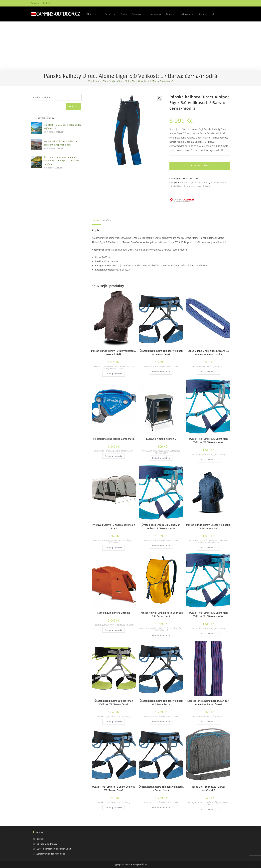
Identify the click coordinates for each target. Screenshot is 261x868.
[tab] (96, 221)
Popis (96, 221)
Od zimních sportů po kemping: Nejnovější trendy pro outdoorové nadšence (62, 160)
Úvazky (175, 366)
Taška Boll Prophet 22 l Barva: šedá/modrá (208, 788)
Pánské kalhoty (218, 182)
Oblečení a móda (201, 182)
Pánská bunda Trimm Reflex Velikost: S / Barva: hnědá (114, 353)
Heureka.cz (186, 182)
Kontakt (46, 3)
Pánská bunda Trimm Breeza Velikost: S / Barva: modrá (208, 527)
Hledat (74, 107)
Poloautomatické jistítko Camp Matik (114, 439)
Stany (131, 625)
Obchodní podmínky (47, 844)
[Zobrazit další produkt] (228, 96)
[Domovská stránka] (89, 81)
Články (35, 3)
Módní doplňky (156, 628)
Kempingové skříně (161, 451)
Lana (217, 366)
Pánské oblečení (202, 186)
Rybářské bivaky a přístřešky (122, 541)
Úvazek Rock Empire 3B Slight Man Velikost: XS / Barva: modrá (208, 440)
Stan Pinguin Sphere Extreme (114, 613)
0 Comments (60, 132)
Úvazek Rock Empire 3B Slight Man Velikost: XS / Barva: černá (114, 703)
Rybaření (114, 540)
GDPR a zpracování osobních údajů (54, 849)
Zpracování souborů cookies (51, 854)
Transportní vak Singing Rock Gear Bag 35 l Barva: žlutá (161, 614)
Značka (107, 221)
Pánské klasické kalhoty (181, 186)
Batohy (191, 802)
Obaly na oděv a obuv (173, 628)
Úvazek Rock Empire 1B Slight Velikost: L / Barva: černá (161, 788)
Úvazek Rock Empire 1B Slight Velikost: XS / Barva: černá (114, 788)
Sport (168, 366)
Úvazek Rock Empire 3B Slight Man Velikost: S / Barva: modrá (161, 527)
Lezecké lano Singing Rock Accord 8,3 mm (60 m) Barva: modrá (208, 353)
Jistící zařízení (122, 451)
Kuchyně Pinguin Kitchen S (161, 439)
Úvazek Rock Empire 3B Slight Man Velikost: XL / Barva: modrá (208, 614)
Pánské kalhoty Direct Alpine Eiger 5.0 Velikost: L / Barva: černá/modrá (138, 81)
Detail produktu (200, 166)
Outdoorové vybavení (113, 625)
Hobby (107, 540)
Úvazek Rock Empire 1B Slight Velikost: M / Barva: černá (161, 353)
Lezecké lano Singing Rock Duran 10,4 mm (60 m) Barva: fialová (208, 703)
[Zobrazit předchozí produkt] (223, 96)
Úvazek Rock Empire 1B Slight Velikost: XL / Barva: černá (161, 703)
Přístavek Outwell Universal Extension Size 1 (114, 527)
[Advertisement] (130, 46)
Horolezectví (160, 366)
